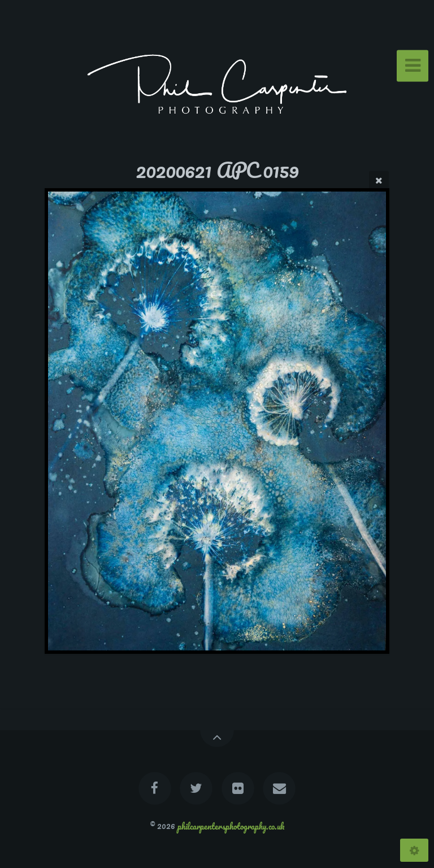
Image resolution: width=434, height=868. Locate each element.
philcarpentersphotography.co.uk (231, 826)
